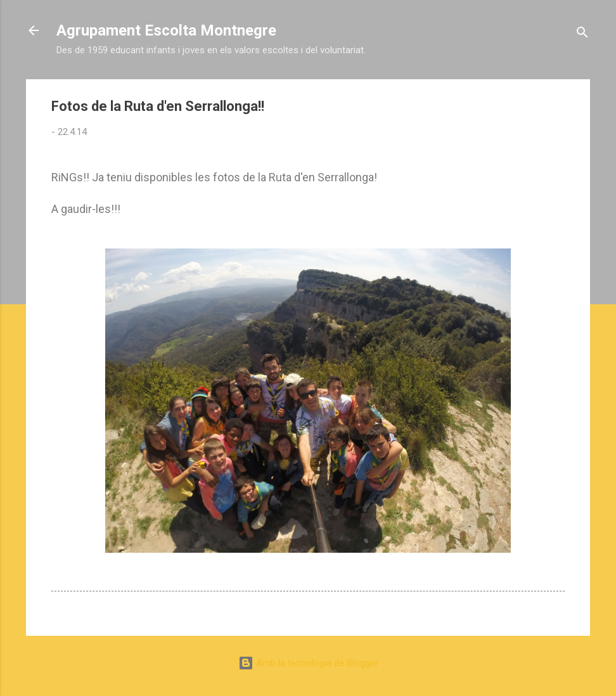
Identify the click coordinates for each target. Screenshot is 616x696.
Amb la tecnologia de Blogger (308, 663)
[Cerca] (582, 35)
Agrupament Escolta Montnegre (166, 30)
